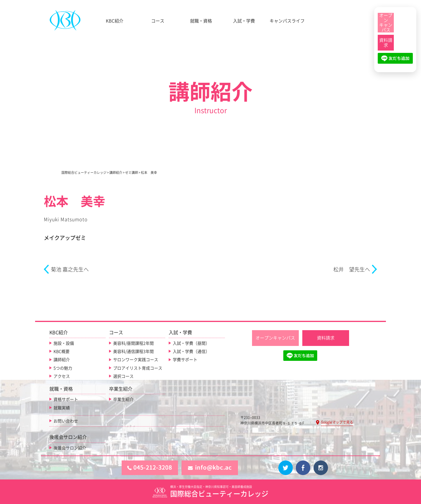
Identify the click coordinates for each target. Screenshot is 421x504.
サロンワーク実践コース (136, 360)
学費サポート (185, 360)
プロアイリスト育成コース (138, 368)
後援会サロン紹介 (70, 448)
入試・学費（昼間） (191, 343)
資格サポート (66, 399)
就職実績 (62, 408)
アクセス (62, 376)
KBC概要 (62, 351)
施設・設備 (64, 343)
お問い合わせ (66, 421)
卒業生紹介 (123, 399)
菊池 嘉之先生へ (70, 269)
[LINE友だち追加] (395, 61)
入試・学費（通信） (191, 351)
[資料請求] (386, 43)
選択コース (123, 376)
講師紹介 (62, 360)
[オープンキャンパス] (386, 23)
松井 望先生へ (352, 269)
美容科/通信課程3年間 (133, 351)
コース (158, 21)
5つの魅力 (63, 368)
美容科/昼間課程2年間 (133, 343)
